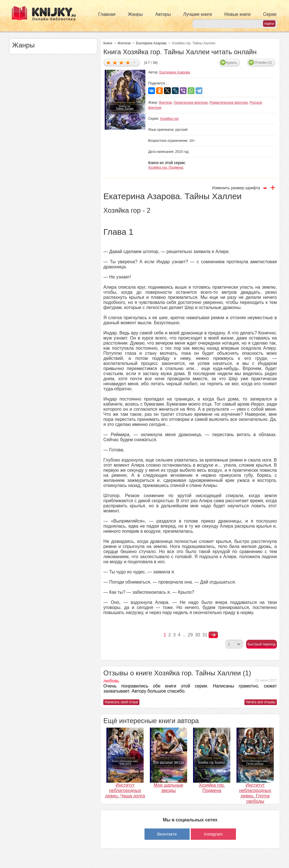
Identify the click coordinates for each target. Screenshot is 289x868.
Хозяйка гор (169, 119)
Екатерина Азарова (151, 43)
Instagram (213, 834)
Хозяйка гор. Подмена (166, 167)
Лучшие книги (198, 14)
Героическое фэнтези (191, 103)
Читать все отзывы (261, 702)
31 (205, 635)
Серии (270, 14)
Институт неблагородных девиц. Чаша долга (125, 790)
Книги (108, 43)
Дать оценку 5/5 (134, 62)
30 (198, 635)
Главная (107, 14)
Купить (231, 63)
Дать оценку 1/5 (109, 62)
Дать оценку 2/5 (115, 62)
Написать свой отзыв (121, 702)
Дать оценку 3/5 (121, 62)
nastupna (213, 635)
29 (190, 635)
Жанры (135, 14)
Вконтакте (167, 834)
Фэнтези (124, 43)
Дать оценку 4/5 (128, 62)
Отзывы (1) (263, 62)
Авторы (163, 14)
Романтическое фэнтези (229, 103)
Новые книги (237, 14)
